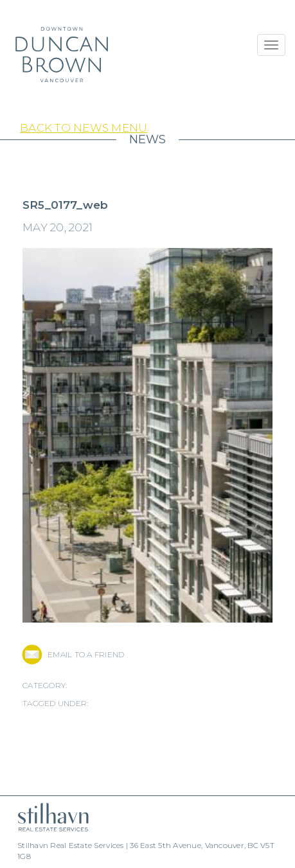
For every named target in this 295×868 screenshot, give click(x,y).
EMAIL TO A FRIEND (86, 654)
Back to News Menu (84, 128)
